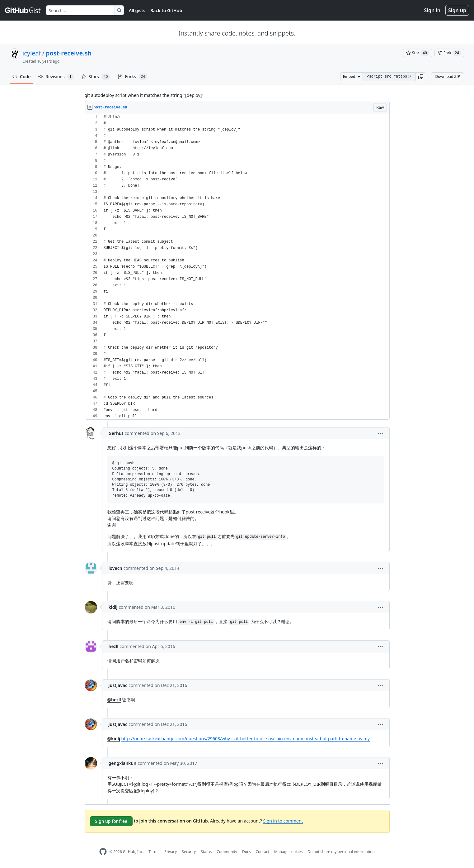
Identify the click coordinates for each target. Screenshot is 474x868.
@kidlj (114, 739)
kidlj (113, 607)
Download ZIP (448, 76)
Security (189, 852)
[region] (237, 267)
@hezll (114, 700)
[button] (421, 77)
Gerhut (116, 433)
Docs (246, 852)
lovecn (115, 568)
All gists (137, 10)
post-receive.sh (69, 53)
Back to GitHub (166, 10)
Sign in (432, 10)
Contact (262, 852)
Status (206, 852)
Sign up (457, 10)
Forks (132, 77)
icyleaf (32, 53)
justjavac (118, 685)
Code (22, 76)
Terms (154, 852)
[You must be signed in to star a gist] (418, 53)
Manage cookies (288, 852)
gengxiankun (123, 763)
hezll (114, 646)
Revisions (56, 77)
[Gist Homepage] (23, 10)
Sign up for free (111, 821)
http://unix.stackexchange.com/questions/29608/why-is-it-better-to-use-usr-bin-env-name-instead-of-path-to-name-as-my (246, 739)
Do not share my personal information (341, 852)
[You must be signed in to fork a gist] (449, 53)
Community (227, 852)
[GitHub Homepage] (103, 852)
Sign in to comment (283, 821)
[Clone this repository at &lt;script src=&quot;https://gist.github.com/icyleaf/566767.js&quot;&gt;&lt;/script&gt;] (389, 77)
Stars (96, 77)
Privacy (171, 852)
